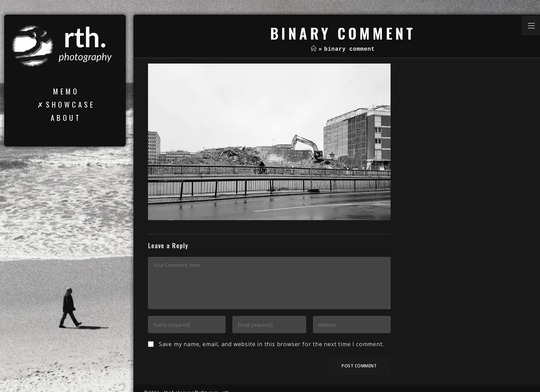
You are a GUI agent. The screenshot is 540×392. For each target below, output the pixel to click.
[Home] (314, 49)
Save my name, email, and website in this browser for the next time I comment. (271, 344)
